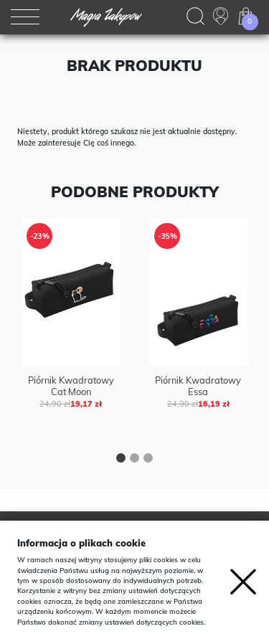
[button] (121, 460)
